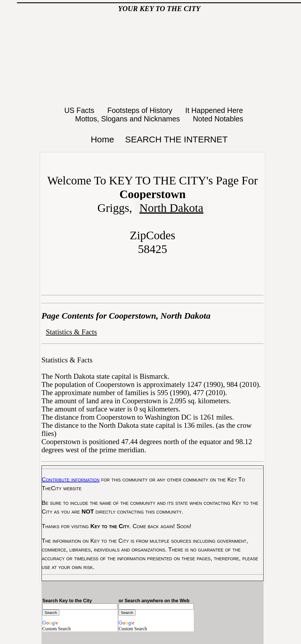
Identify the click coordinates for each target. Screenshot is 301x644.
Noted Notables (218, 119)
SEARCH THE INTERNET (176, 139)
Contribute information (71, 479)
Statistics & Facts (71, 332)
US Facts (80, 110)
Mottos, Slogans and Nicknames (128, 119)
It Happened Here (215, 110)
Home (102, 139)
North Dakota (171, 208)
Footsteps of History (141, 110)
